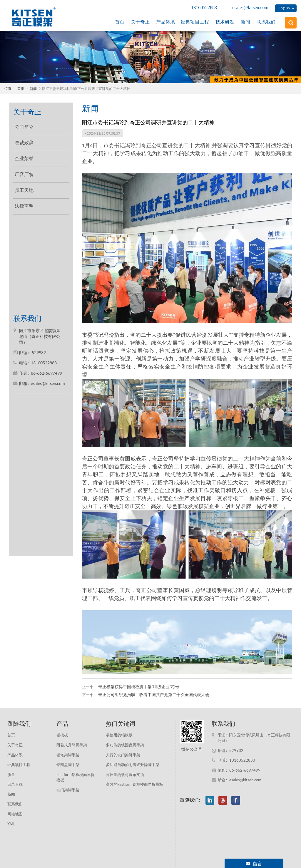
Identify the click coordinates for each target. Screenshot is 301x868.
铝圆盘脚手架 (68, 765)
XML (11, 824)
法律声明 (24, 203)
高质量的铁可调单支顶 (125, 775)
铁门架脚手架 (68, 790)
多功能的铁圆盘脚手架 (125, 745)
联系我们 (266, 22)
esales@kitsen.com (250, 7)
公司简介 (24, 124)
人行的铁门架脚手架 (123, 755)
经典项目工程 (195, 22)
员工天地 (24, 188)
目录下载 (15, 784)
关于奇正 (140, 22)
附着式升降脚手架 (72, 745)
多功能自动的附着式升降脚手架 (133, 765)
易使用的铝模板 (119, 735)
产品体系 (165, 22)
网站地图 (15, 814)
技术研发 (225, 22)
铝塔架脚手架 (68, 755)
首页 (120, 22)
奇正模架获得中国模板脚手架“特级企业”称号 (139, 687)
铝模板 (62, 735)
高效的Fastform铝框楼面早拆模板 (134, 784)
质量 (11, 775)
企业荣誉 (24, 156)
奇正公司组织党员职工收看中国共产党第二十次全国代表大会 (154, 694)
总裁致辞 (24, 140)
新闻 (245, 22)
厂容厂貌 (24, 172)
